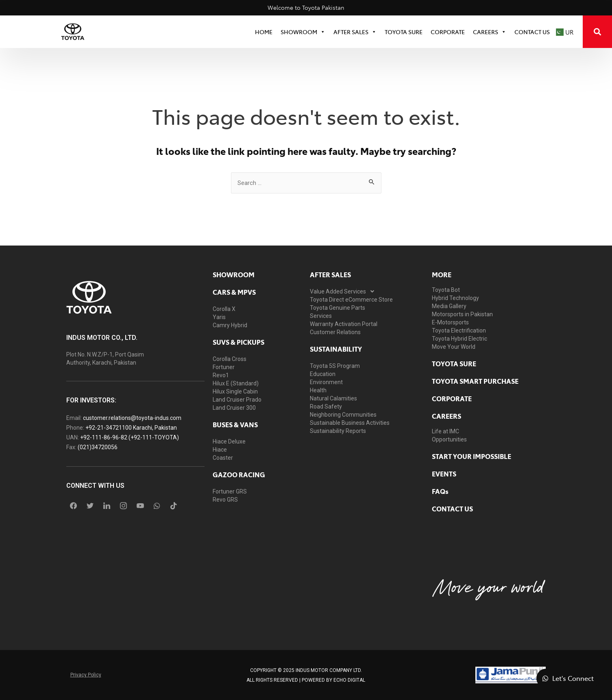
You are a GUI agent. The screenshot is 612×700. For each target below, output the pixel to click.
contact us (452, 509)
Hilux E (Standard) (236, 383)
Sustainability (336, 349)
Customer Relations (335, 332)
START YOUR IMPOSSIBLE (472, 456)
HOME (264, 32)
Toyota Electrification (459, 330)
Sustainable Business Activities (350, 423)
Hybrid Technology (455, 298)
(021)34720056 (98, 447)
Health (318, 390)
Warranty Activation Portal (344, 324)
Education (323, 374)
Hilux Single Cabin (235, 391)
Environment (326, 382)
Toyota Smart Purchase (475, 381)
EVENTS (444, 474)
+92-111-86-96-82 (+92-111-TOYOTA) (130, 437)
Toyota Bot (446, 290)
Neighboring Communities (343, 415)
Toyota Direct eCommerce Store (351, 300)
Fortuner (224, 367)
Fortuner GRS (230, 491)
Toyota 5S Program (335, 366)
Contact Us (532, 32)
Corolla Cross (230, 359)
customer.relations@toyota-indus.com (132, 418)
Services (321, 316)
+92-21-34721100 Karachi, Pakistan (131, 428)
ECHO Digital (349, 680)
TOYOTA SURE (404, 32)
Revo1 (221, 375)
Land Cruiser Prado (237, 400)
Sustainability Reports (338, 431)
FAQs (440, 491)
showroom (234, 274)
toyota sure (454, 363)
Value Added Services (344, 291)
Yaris (219, 317)
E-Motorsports (450, 322)
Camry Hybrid (230, 325)
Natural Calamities (333, 398)
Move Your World (454, 347)
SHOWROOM (303, 32)
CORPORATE (448, 32)
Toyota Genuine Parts (338, 308)
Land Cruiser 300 (234, 408)
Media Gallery (449, 306)
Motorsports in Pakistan (462, 314)
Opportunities (449, 439)
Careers (490, 32)
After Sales (355, 32)
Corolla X (224, 309)
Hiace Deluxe (229, 441)
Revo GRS (225, 500)
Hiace (220, 450)
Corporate (452, 398)
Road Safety (326, 407)
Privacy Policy (86, 675)
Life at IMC (445, 431)
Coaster (223, 458)
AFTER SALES (330, 274)
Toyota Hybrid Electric (460, 339)
